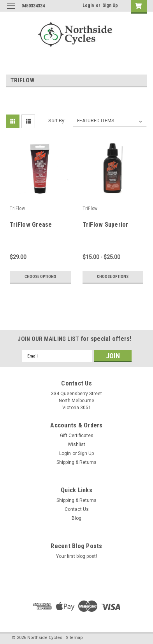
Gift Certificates (77, 436)
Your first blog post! (76, 556)
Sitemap (74, 638)
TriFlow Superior (106, 225)
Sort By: (57, 121)
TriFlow (17, 208)
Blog (76, 518)
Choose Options (40, 277)
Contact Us (77, 509)
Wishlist (76, 444)
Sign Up (110, 5)
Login (88, 5)
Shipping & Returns (76, 462)
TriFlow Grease (31, 225)
